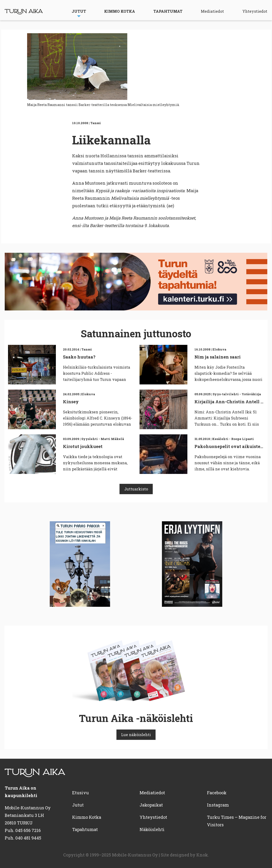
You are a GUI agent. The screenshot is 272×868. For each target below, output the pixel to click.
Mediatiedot (212, 11)
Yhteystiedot (255, 11)
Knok (202, 855)
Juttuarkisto (136, 489)
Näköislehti (152, 829)
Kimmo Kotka (120, 11)
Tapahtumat (168, 11)
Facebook (217, 793)
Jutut (79, 11)
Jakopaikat (151, 805)
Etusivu (80, 793)
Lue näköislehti (136, 735)
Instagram (218, 805)
